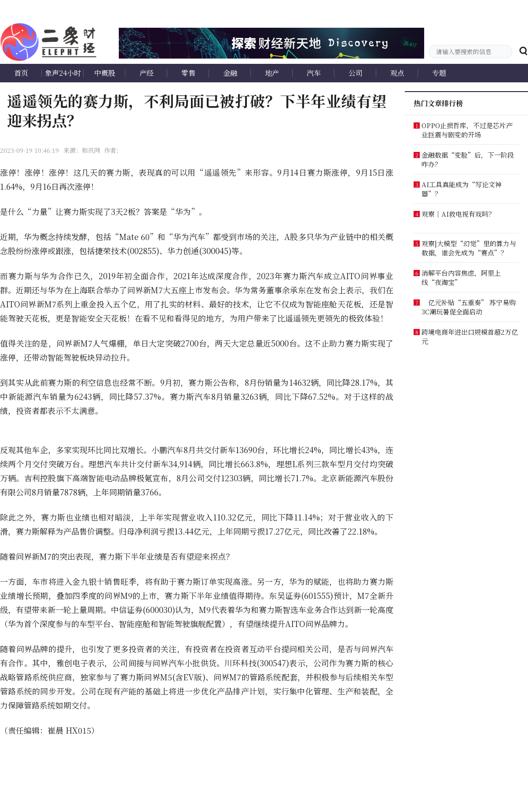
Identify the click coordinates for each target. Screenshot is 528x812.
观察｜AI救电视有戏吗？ (458, 214)
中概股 (105, 73)
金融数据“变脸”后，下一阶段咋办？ (468, 159)
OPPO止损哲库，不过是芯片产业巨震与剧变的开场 (467, 130)
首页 (21, 73)
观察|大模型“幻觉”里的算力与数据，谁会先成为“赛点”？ (469, 248)
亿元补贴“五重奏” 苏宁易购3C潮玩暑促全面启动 (469, 307)
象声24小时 (63, 73)
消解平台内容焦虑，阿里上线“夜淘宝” (461, 277)
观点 (397, 73)
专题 (439, 73)
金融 (230, 73)
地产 (272, 73)
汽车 (314, 73)
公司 (356, 73)
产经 (147, 73)
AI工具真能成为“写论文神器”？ (462, 189)
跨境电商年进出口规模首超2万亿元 (470, 336)
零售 (188, 73)
